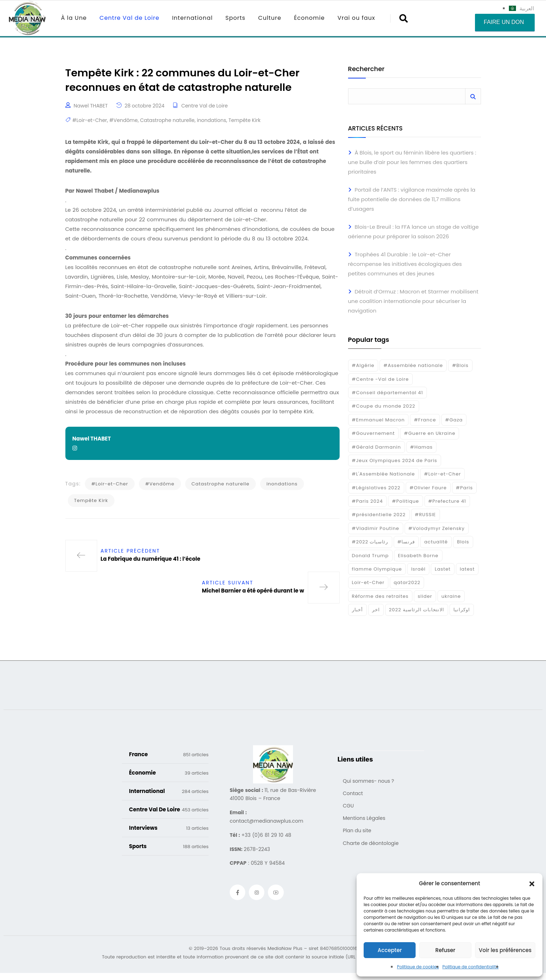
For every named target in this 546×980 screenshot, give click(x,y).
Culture (269, 18)
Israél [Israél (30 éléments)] (418, 569)
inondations (212, 121)
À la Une (74, 18)
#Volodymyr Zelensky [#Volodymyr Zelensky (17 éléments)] (437, 528)
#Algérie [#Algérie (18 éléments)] (363, 365)
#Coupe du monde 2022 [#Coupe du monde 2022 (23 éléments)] (384, 406)
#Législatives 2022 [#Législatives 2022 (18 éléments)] (376, 488)
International (192, 18)
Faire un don (504, 22)
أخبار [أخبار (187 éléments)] (357, 610)
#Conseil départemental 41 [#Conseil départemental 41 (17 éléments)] (388, 393)
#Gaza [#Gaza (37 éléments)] (454, 420)
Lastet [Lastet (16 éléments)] (443, 569)
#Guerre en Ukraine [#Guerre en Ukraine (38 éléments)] (430, 433)
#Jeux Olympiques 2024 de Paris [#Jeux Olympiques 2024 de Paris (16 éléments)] (395, 460)
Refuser (445, 950)
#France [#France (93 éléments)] (425, 420)
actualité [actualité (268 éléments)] (436, 542)
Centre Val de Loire (130, 18)
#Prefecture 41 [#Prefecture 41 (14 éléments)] (447, 501)
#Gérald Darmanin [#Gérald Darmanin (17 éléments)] (377, 447)
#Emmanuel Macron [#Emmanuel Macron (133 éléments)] (378, 420)
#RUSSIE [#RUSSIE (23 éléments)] (425, 515)
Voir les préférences (505, 950)
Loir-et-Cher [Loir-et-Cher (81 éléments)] (368, 582)
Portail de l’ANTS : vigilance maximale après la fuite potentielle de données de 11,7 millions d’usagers (412, 199)
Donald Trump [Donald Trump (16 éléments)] (370, 556)
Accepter (389, 950)
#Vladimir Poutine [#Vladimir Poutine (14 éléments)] (376, 528)
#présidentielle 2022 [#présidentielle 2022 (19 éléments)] (379, 515)
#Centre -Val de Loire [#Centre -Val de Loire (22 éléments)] (380, 379)
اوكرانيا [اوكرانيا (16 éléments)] (462, 610)
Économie (309, 18)
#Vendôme (123, 121)
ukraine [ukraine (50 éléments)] (451, 596)
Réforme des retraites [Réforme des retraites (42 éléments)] (380, 596)
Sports (236, 18)
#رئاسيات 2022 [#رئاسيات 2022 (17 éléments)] (370, 542)
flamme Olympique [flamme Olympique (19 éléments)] (377, 569)
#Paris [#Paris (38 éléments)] (464, 488)
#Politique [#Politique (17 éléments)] (405, 501)
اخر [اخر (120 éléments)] (376, 610)
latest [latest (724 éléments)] (467, 569)
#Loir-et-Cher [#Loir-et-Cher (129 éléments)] (442, 474)
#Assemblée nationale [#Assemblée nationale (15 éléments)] (413, 365)
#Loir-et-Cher (90, 121)
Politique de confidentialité (471, 967)
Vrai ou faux (356, 18)
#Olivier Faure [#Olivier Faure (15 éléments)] (428, 488)
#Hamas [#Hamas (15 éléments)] (422, 447)
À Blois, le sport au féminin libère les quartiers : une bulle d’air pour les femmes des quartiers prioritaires (412, 162)
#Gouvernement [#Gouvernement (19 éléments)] (374, 433)
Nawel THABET (91, 107)
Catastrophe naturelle (167, 121)
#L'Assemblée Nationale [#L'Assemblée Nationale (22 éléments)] (384, 474)
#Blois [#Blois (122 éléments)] (460, 365)
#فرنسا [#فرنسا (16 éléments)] (406, 542)
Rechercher (366, 69)
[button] (532, 883)
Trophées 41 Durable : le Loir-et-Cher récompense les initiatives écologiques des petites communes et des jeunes (405, 264)
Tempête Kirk (245, 121)
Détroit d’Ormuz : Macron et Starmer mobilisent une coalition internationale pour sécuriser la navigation (413, 301)
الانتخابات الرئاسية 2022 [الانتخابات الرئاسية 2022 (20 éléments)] (417, 610)
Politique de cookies (418, 967)
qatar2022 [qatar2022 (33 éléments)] (407, 582)
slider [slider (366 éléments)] (425, 596)
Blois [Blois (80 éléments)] (463, 542)
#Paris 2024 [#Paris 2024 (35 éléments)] (368, 501)
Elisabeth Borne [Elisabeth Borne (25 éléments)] (418, 556)
